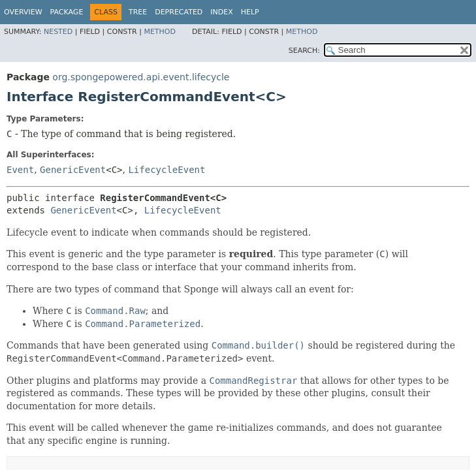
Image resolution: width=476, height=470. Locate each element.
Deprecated (179, 12)
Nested (58, 32)
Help (250, 12)
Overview (23, 12)
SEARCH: (304, 51)
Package (67, 12)
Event (20, 170)
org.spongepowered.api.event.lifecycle (141, 77)
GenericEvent (73, 170)
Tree (138, 12)
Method (160, 32)
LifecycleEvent (167, 170)
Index (221, 12)
